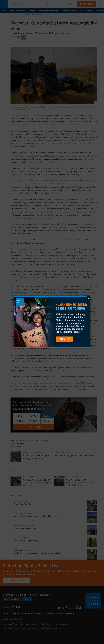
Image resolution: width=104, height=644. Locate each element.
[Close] (89, 298)
